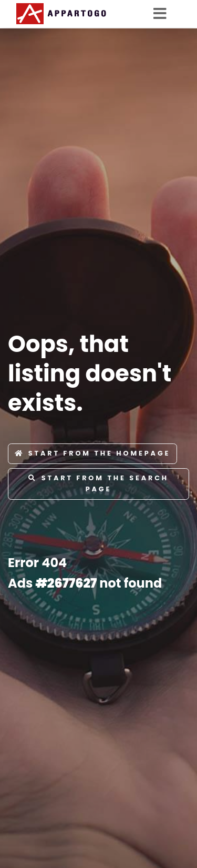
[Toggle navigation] (163, 14)
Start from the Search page (98, 483)
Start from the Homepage (92, 453)
